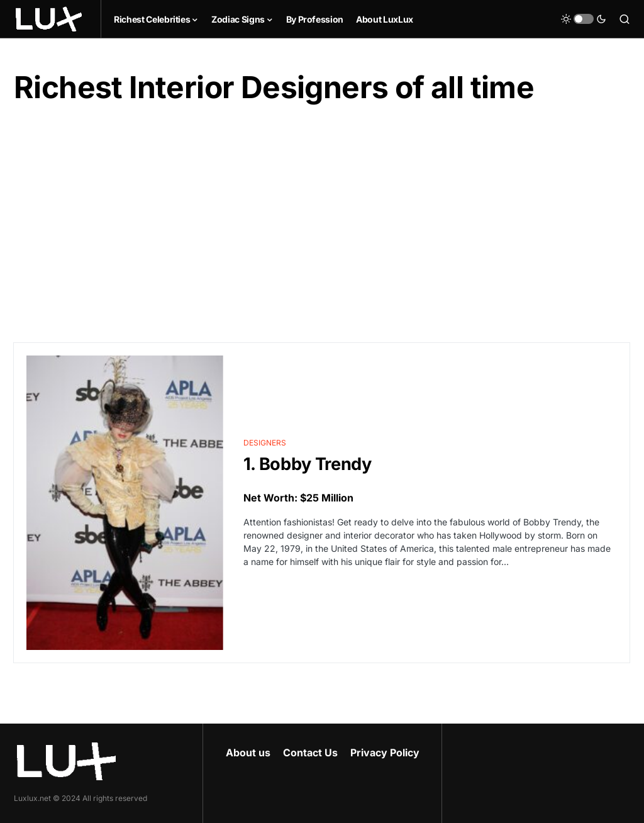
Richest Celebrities (152, 19)
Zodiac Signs (238, 19)
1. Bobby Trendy (308, 464)
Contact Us (310, 753)
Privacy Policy (385, 753)
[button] (584, 19)
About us (248, 753)
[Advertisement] (322, 225)
